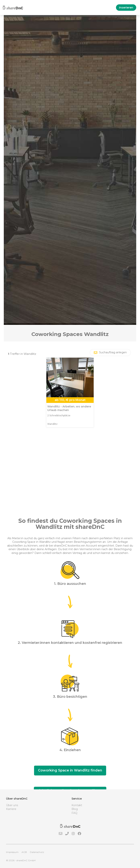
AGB (24, 852)
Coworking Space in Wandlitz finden (70, 770)
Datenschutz (37, 852)
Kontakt (77, 805)
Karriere (11, 809)
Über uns (12, 805)
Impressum (12, 852)
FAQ (74, 813)
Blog (75, 809)
